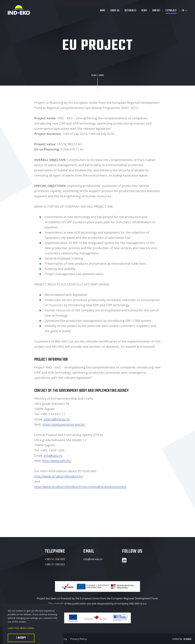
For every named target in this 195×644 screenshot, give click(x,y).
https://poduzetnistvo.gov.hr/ (64, 424)
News (144, 11)
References (130, 11)
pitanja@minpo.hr (57, 419)
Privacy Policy (79, 639)
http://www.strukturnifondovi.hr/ (59, 476)
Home (103, 11)
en (183, 11)
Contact (156, 11)
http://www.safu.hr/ (57, 461)
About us (115, 11)
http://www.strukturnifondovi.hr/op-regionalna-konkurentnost (80, 487)
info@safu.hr (53, 455)
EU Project (171, 11)
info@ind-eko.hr (93, 559)
